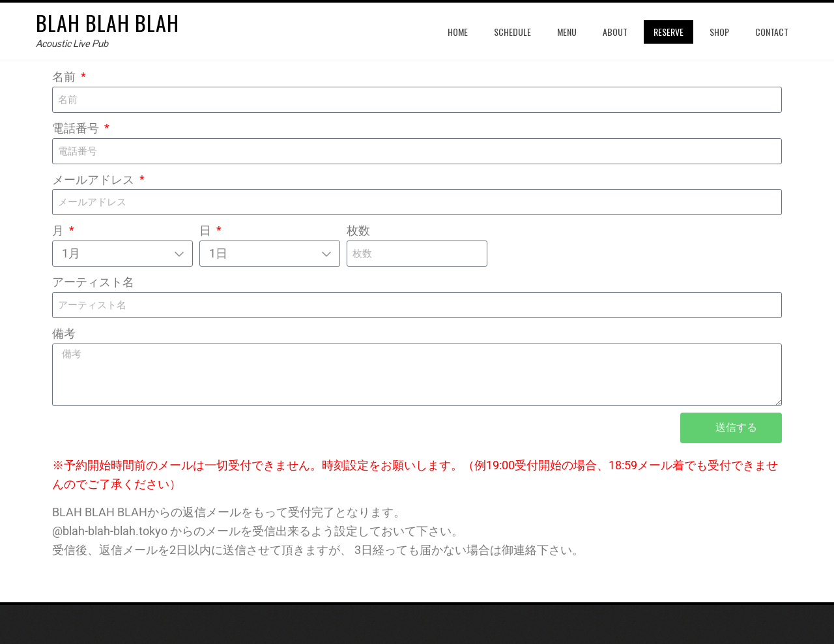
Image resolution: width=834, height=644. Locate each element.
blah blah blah (108, 22)
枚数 (358, 230)
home (458, 32)
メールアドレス (94, 180)
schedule (512, 32)
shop (719, 32)
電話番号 (77, 128)
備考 (64, 333)
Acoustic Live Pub (72, 43)
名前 (65, 77)
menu (567, 32)
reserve (669, 32)
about (615, 32)
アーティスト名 (93, 282)
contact (772, 32)
